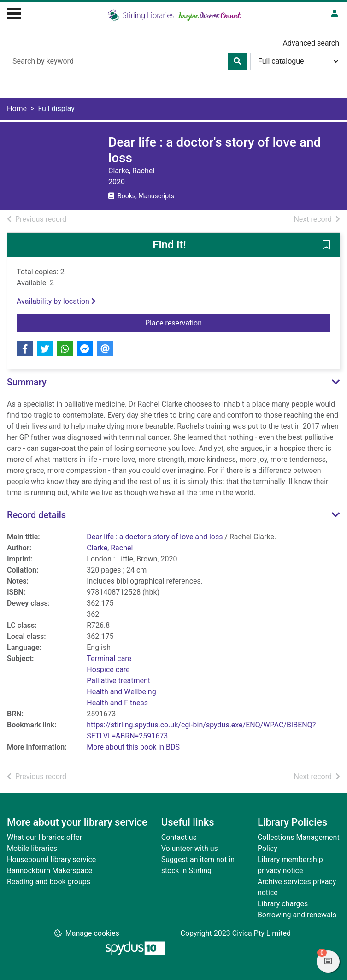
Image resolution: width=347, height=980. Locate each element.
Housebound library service (51, 859)
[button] (326, 246)
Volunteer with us (190, 848)
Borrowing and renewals (297, 915)
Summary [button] (27, 382)
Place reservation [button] (238, 322)
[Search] (237, 61)
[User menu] (335, 14)
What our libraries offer (44, 837)
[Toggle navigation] (14, 12)
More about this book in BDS (133, 747)
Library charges (283, 904)
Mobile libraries (32, 848)
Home (17, 109)
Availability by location (56, 301)
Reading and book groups (49, 882)
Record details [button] (36, 515)
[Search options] (295, 61)
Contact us (179, 837)
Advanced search (311, 43)
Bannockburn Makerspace (50, 871)
